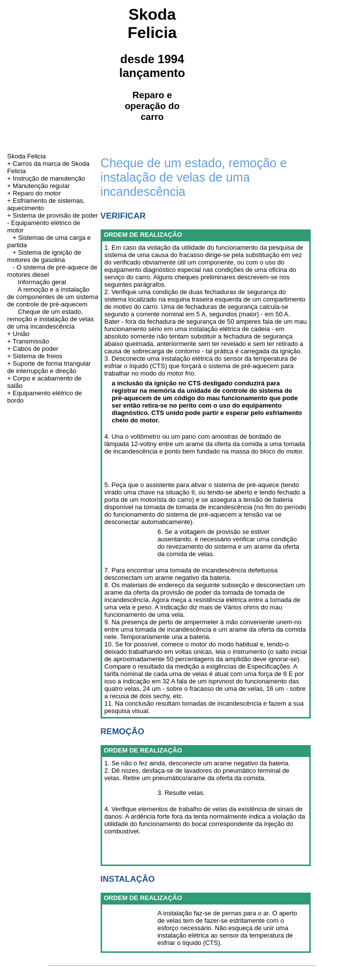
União (21, 334)
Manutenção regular (41, 186)
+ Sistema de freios (35, 356)
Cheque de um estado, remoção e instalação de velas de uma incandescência (51, 319)
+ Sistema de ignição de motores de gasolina (44, 256)
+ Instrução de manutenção (46, 178)
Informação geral (42, 282)
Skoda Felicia (27, 156)
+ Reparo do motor (34, 193)
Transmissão (31, 341)
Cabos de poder (36, 349)
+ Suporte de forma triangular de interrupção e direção (49, 367)
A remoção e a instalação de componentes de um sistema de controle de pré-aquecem (53, 297)
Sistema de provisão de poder (55, 215)
